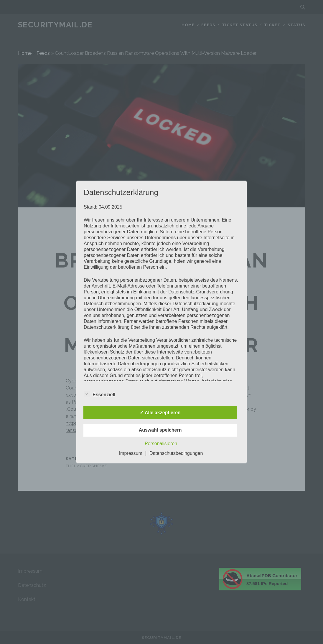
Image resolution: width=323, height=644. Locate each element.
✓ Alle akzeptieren (160, 413)
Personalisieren (161, 444)
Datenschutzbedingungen (176, 453)
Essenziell (99, 394)
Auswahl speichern (160, 430)
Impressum (131, 453)
